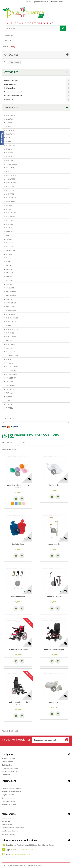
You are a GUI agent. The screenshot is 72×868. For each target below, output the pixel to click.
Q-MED (9, 340)
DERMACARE (11, 198)
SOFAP (9, 359)
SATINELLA (10, 352)
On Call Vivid (11, 295)
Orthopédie (9, 100)
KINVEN (9, 254)
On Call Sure (11, 292)
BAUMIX (9, 138)
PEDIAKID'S (11, 314)
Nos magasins (7, 785)
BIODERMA (10, 145)
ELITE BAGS (11, 213)
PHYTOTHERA (12, 322)
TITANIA (9, 393)
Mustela (9, 277)
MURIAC (9, 273)
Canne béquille (54, 544)
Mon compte (9, 814)
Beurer (9, 142)
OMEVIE (9, 284)
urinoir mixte (54, 702)
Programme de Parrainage (11, 791)
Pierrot (9, 325)
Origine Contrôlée (8, 795)
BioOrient (10, 153)
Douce (9, 209)
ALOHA (9, 123)
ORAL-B (9, 299)
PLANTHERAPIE (12, 329)
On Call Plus (11, 288)
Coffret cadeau (10, 88)
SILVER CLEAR (12, 355)
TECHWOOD (11, 385)
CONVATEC (11, 179)
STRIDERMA (11, 378)
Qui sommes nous (41, 2)
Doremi (9, 205)
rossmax (9, 348)
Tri (3, 442)
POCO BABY (11, 337)
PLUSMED (10, 333)
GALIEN (9, 235)
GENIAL (9, 239)
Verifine (9, 397)
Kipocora (9, 258)
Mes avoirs (6, 821)
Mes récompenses (8, 834)
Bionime (9, 149)
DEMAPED (10, 194)
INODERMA (11, 250)
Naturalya (10, 280)
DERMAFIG (10, 202)
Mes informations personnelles (13, 828)
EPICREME (10, 217)
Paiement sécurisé (9, 801)
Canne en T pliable (54, 597)
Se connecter (9, 36)
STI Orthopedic (12, 374)
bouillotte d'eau (18, 544)
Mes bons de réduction (10, 831)
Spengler (9, 363)
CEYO (8, 172)
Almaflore (10, 119)
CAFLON (9, 160)
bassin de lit (54, 485)
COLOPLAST (11, 175)
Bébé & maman (10, 84)
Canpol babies (11, 164)
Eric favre (10, 224)
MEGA (9, 265)
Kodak (8, 262)
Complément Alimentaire (14, 92)
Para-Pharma (11, 310)
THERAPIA (10, 389)
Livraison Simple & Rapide (11, 788)
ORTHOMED (11, 303)
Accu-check (10, 115)
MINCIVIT (10, 269)
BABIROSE (10, 130)
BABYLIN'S (10, 134)
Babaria (9, 127)
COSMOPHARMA (13, 183)
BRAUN (9, 157)
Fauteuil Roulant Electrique (54, 650)
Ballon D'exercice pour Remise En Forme (18, 486)
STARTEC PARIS (12, 367)
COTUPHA (10, 187)
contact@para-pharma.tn (21, 854)
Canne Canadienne (18, 597)
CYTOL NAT (11, 190)
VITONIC (9, 404)
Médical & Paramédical (13, 96)
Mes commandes (8, 818)
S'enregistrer (9, 40)
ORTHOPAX (11, 307)
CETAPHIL (10, 168)
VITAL (8, 400)
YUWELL (9, 408)
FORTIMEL (10, 232)
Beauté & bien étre (11, 80)
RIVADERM (10, 344)
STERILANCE (11, 370)
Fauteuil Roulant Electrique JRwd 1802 (18, 703)
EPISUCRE (10, 220)
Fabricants (11, 107)
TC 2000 (9, 382)
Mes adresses (7, 824)
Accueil (29, 2)
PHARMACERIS (12, 318)
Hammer (9, 243)
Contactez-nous (57, 2)
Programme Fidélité (9, 804)
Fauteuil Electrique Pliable (18, 650)
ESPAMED (10, 228)
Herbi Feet (10, 247)
